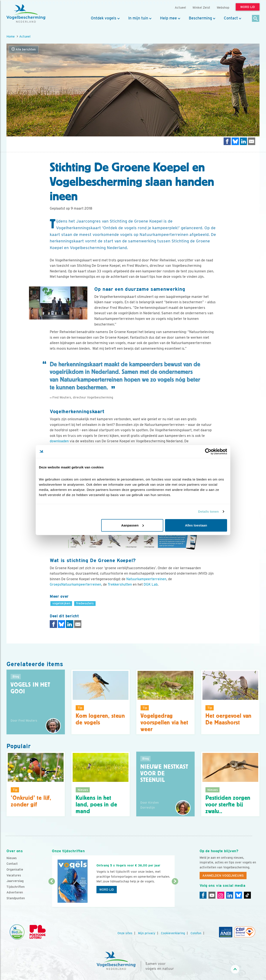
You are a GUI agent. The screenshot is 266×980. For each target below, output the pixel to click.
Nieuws (12, 858)
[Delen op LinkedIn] (244, 141)
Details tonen (208, 511)
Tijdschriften (16, 887)
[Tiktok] (247, 895)
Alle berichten (24, 49)
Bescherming (200, 18)
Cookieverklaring (173, 933)
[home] (26, 14)
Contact (231, 18)
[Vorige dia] (52, 895)
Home (11, 36)
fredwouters (85, 603)
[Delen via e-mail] (252, 141)
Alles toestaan (196, 525)
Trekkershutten (120, 584)
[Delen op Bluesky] (235, 141)
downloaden (59, 441)
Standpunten (16, 898)
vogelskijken (61, 603)
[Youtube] (212, 895)
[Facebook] (203, 895)
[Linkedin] (230, 895)
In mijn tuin (138, 18)
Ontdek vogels (104, 18)
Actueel (25, 36)
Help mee (168, 18)
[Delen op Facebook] (227, 141)
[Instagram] (221, 895)
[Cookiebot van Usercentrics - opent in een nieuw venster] (208, 452)
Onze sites (125, 933)
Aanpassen (133, 525)
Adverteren (15, 892)
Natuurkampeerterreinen (146, 579)
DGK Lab (151, 584)
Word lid (107, 890)
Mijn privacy (147, 933)
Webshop (223, 7)
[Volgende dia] (175, 895)
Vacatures (14, 875)
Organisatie (15, 869)
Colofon (196, 933)
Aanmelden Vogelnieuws (223, 876)
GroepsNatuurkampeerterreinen (75, 584)
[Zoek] (256, 19)
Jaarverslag (15, 881)
